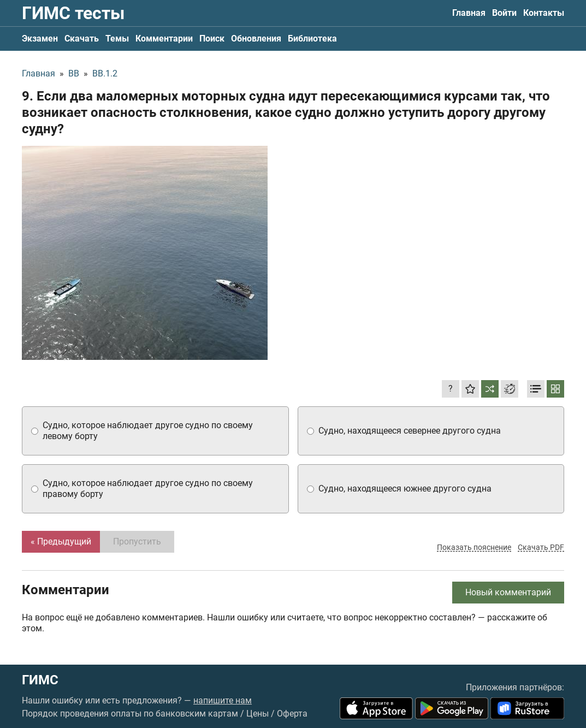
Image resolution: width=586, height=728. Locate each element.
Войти (504, 13)
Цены (258, 714)
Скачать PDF (541, 547)
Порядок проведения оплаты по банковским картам (130, 714)
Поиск (212, 39)
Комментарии (164, 39)
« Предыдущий (61, 541)
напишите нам (223, 700)
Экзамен (40, 39)
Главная (469, 13)
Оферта (292, 714)
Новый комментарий (508, 592)
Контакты (544, 13)
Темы (117, 39)
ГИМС (40, 680)
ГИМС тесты (73, 13)
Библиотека (312, 39)
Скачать (82, 39)
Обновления (256, 39)
